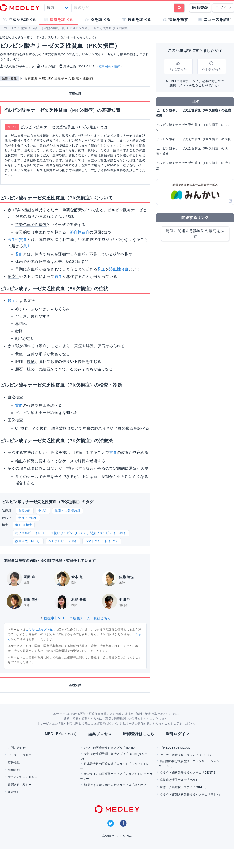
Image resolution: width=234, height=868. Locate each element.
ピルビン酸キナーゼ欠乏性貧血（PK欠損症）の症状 (194, 139)
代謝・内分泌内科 (67, 511)
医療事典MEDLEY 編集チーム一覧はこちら (75, 618)
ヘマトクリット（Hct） (102, 541)
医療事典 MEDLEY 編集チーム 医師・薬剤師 (58, 79)
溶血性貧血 (80, 232)
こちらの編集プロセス (40, 630)
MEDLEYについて (61, 734)
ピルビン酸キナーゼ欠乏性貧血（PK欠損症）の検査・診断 (192, 151)
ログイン (223, 8)
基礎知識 (75, 94)
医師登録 (200, 8)
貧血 (27, 246)
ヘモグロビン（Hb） (63, 541)
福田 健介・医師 (110, 67)
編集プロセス (100, 734)
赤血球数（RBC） (28, 541)
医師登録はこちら (139, 734)
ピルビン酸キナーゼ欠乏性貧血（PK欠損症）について (194, 127)
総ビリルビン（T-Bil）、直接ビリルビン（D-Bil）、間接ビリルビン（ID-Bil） (71, 533)
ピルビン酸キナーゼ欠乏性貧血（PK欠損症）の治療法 (194, 165)
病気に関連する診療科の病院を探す (195, 234)
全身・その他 (28, 518)
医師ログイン (178, 734)
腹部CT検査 (23, 525)
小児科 (43, 511)
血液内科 (25, 511)
